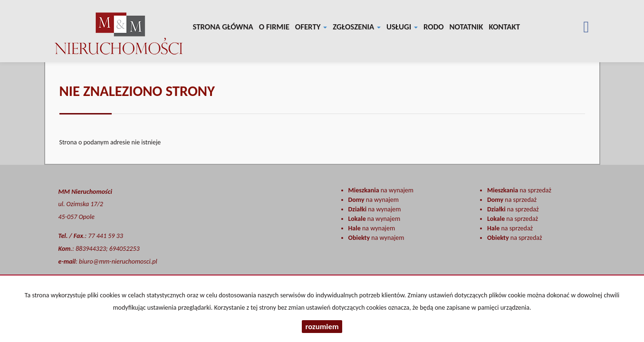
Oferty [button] (311, 27)
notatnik (466, 27)
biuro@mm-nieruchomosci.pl (118, 261)
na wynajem (381, 190)
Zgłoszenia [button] (357, 27)
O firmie (274, 27)
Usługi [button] (402, 27)
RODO (434, 27)
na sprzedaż (519, 190)
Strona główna (223, 27)
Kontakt (504, 27)
